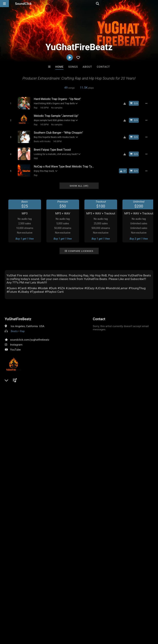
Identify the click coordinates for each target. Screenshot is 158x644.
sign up (19, 415)
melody (148, 399)
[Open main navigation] (4, 4)
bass (137, 399)
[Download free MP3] (127, 103)
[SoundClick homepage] (23, 4)
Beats (14, 327)
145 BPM (43, 124)
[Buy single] (125, 168)
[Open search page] (154, 4)
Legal (96, 623)
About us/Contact (32, 623)
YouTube (15, 346)
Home (59, 67)
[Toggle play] (9, 103)
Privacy (85, 623)
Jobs (49, 623)
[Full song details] (148, 103)
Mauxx (35, 561)
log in (32, 415)
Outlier (94, 561)
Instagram (16, 341)
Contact (103, 67)
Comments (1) (16, 393)
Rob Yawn (123, 561)
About (87, 67)
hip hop (120, 399)
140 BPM (43, 108)
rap (129, 399)
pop (110, 399)
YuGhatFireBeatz (18, 315)
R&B (34, 156)
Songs (73, 67)
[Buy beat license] (136, 103)
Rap (34, 108)
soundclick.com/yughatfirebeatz (30, 336)
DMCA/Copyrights (66, 623)
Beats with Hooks (41, 140)
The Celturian (64, 561)
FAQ (15, 623)
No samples (55, 108)
